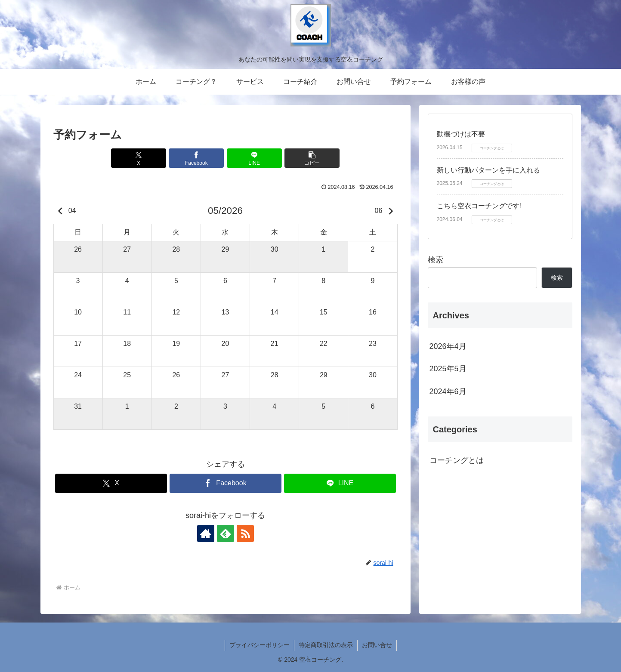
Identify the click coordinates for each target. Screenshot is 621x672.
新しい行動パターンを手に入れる (488, 170)
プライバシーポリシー (260, 645)
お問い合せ (377, 645)
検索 (436, 260)
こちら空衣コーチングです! (479, 206)
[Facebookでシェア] (196, 158)
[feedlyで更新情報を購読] (226, 533)
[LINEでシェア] (254, 158)
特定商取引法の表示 (326, 645)
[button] (312, 158)
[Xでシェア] (139, 158)
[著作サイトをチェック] (206, 533)
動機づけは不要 (461, 134)
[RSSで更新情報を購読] (245, 533)
